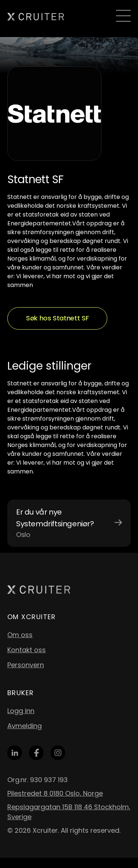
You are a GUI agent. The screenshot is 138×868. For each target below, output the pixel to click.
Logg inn (21, 711)
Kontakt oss (27, 650)
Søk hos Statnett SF (57, 318)
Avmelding (25, 726)
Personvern (26, 665)
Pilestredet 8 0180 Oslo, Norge (55, 793)
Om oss (20, 635)
